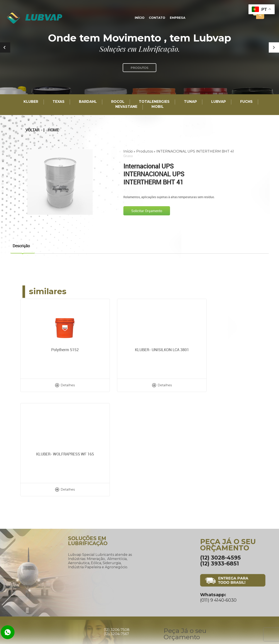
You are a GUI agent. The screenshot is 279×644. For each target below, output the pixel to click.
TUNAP (190, 102)
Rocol (118, 102)
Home (53, 130)
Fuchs (246, 102)
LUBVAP (219, 102)
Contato (157, 18)
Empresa (177, 18)
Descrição (21, 246)
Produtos (145, 151)
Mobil (158, 107)
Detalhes (60, 385)
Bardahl (88, 102)
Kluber (31, 102)
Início (140, 18)
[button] (274, 47)
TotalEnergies (154, 102)
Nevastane (126, 107)
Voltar (32, 130)
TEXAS (59, 102)
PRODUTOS (139, 68)
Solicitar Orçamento (147, 211)
